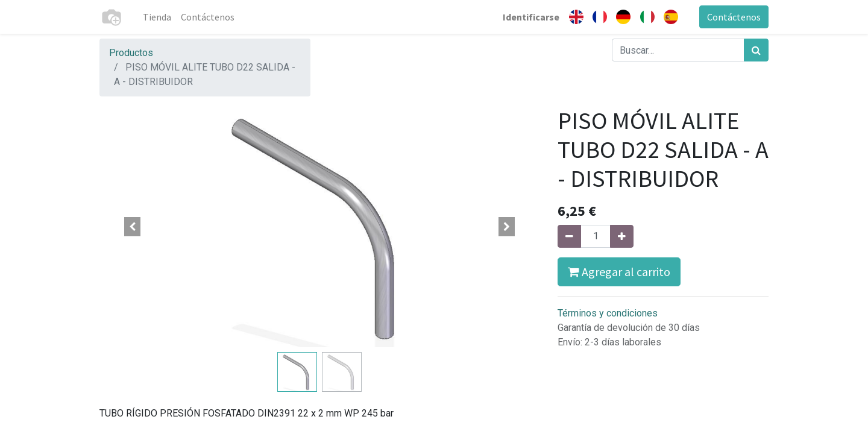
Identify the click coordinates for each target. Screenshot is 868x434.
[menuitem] (157, 17)
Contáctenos (734, 17)
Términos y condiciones (608, 313)
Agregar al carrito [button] (619, 272)
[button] (133, 227)
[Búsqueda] (756, 50)
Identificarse (531, 17)
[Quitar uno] (569, 236)
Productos (131, 53)
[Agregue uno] (622, 236)
